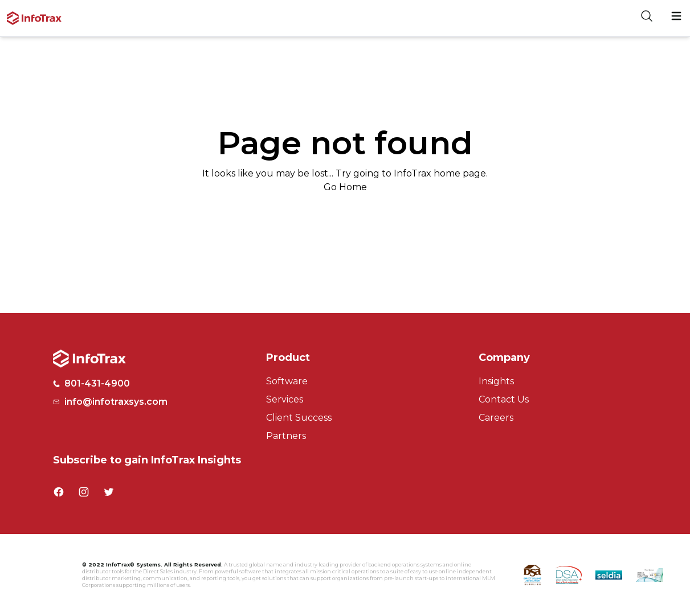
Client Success (299, 418)
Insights (496, 381)
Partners (286, 436)
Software (287, 381)
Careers (496, 418)
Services (285, 399)
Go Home (345, 187)
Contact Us (504, 399)
